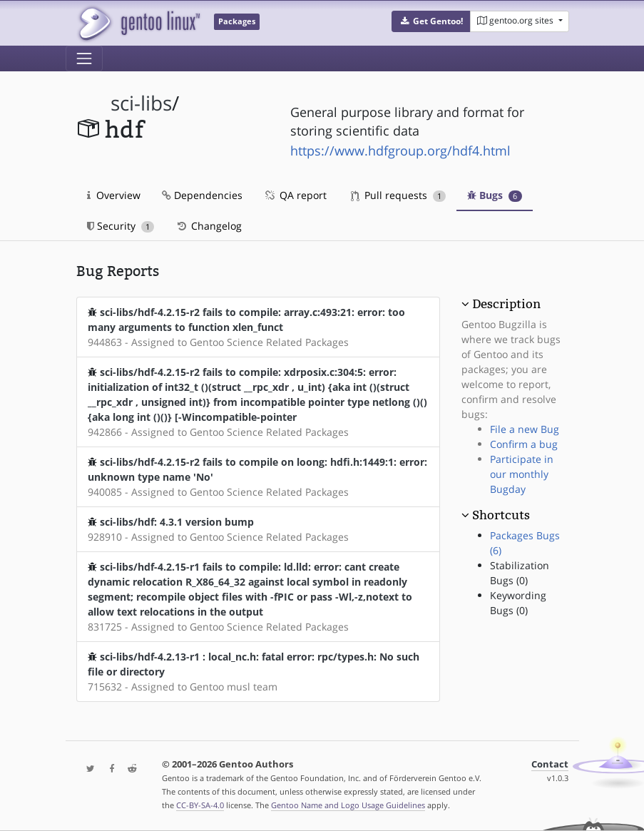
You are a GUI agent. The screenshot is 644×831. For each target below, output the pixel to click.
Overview (114, 195)
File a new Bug (525, 429)
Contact (550, 764)
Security (121, 226)
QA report (295, 195)
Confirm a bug (524, 444)
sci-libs (141, 103)
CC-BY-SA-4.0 (200, 805)
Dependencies (202, 195)
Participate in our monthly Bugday (522, 474)
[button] (431, 21)
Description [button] (506, 304)
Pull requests (399, 195)
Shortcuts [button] (501, 515)
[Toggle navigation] (84, 58)
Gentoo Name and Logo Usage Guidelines (348, 805)
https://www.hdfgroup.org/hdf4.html (400, 151)
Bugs (495, 195)
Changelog (209, 226)
